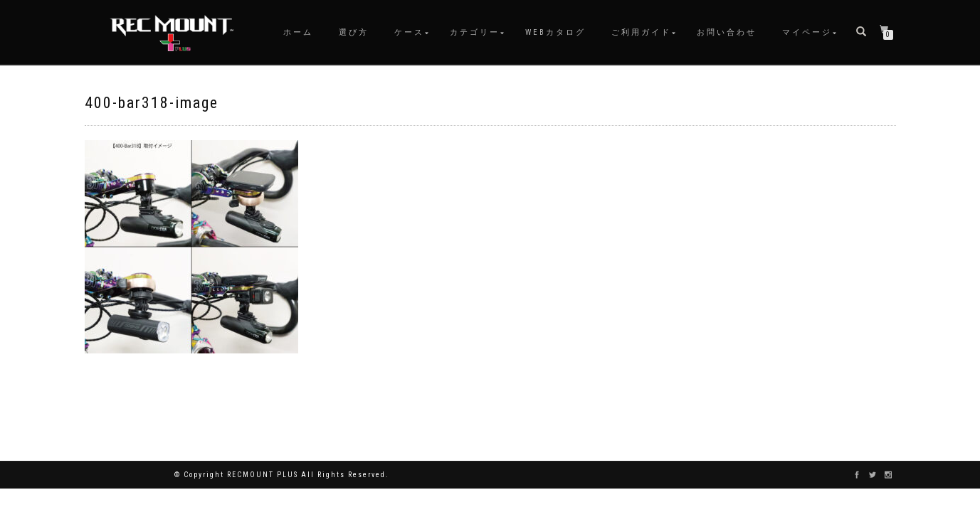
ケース (409, 32)
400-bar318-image (152, 103)
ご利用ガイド (641, 32)
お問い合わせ (727, 32)
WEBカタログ (555, 32)
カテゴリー (475, 32)
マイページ (807, 32)
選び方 (354, 32)
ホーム (298, 32)
